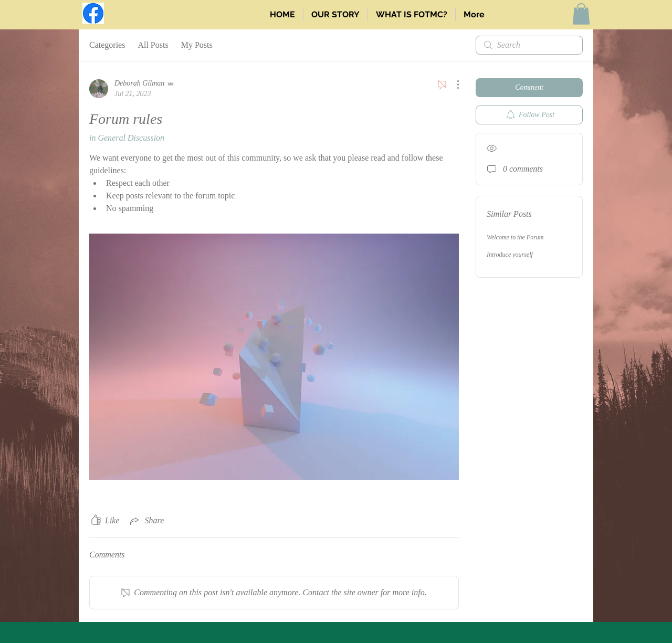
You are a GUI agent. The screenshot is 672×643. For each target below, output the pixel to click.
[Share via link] (146, 521)
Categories (107, 45)
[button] (581, 14)
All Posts (153, 45)
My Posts (197, 45)
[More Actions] (453, 85)
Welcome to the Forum (515, 237)
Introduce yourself (510, 255)
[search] (529, 45)
